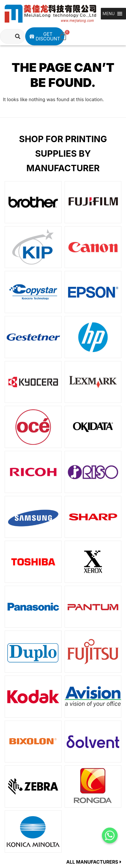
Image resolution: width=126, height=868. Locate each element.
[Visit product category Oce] (33, 427)
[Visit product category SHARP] (93, 517)
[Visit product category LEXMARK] (93, 382)
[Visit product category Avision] (93, 697)
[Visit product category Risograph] (93, 472)
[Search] (18, 36)
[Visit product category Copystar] (33, 292)
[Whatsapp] (110, 835)
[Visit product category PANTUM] (93, 607)
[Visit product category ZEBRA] (33, 786)
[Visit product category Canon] (93, 247)
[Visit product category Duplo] (33, 652)
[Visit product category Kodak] (33, 697)
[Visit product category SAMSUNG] (33, 517)
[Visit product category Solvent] (93, 742)
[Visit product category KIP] (33, 247)
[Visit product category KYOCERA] (33, 382)
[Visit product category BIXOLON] (33, 742)
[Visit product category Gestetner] (33, 337)
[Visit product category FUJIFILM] (93, 202)
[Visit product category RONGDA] (93, 786)
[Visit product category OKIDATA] (93, 427)
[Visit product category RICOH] (33, 472)
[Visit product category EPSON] (93, 292)
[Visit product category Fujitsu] (93, 652)
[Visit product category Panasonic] (33, 607)
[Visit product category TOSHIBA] (33, 562)
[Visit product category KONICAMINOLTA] (33, 832)
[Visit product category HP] (93, 337)
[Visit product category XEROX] (93, 562)
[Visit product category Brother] (33, 202)
